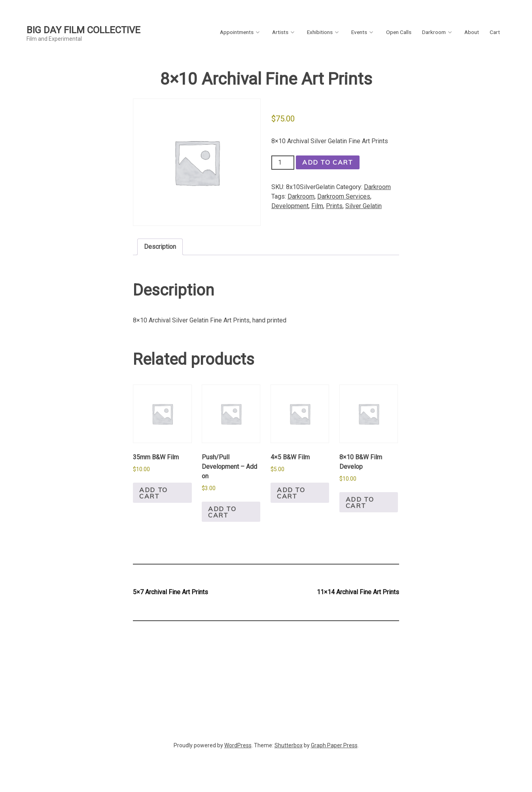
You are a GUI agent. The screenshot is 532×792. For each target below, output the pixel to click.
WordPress (238, 745)
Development (290, 206)
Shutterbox (289, 745)
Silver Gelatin (364, 206)
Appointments (237, 32)
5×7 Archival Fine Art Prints (170, 592)
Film (317, 206)
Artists (280, 32)
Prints (334, 206)
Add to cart (328, 162)
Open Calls (399, 32)
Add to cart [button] (153, 493)
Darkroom (434, 32)
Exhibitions (320, 32)
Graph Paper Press (334, 745)
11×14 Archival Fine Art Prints (358, 592)
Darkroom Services (344, 196)
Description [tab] (160, 247)
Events (359, 32)
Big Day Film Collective (83, 30)
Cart (495, 32)
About (472, 32)
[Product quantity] (283, 163)
